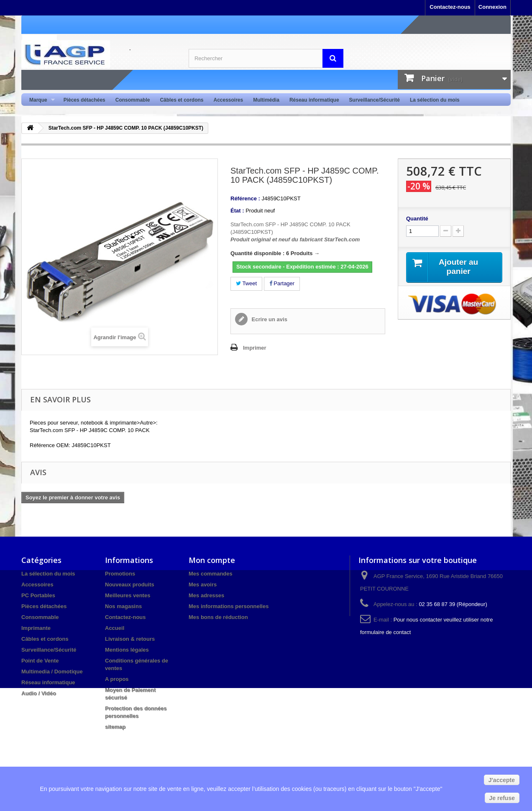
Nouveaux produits (130, 585)
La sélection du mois (435, 100)
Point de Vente (40, 661)
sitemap (115, 727)
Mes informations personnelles (229, 606)
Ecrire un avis (269, 319)
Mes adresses (206, 595)
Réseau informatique (314, 100)
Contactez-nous (450, 7)
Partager (282, 283)
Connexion (492, 7)
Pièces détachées (84, 100)
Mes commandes (211, 574)
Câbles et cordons (182, 100)
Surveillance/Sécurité (375, 100)
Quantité (417, 219)
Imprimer (255, 348)
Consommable (133, 100)
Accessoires (228, 100)
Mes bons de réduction (218, 617)
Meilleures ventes (128, 595)
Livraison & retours (130, 639)
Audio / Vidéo (39, 693)
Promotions (120, 574)
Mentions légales (127, 650)
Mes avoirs (203, 585)
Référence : (245, 198)
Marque (40, 100)
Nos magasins (123, 606)
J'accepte (502, 780)
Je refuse (502, 798)
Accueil (115, 628)
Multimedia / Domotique (52, 672)
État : (237, 211)
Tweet (246, 283)
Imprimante (36, 628)
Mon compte (212, 560)
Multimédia (266, 100)
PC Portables (38, 595)
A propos (117, 679)
